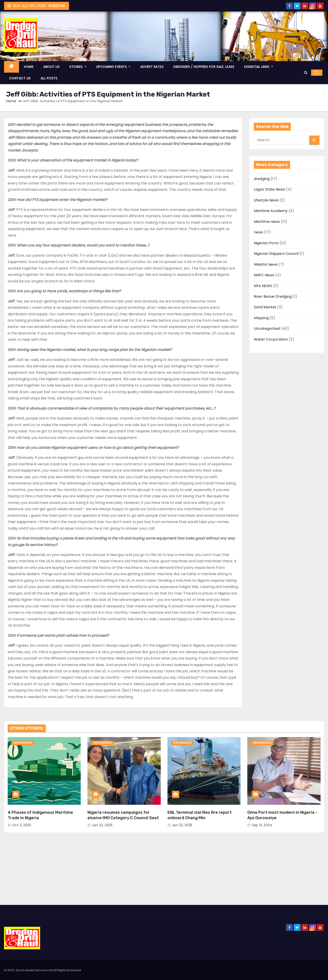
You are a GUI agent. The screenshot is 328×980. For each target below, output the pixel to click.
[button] (306, 73)
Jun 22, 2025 (102, 825)
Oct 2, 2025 (22, 825)
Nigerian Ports (266, 243)
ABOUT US (51, 67)
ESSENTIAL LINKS (259, 67)
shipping (261, 318)
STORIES (78, 67)
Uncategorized (267, 329)
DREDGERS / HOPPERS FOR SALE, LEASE (204, 67)
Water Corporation (271, 339)
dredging (262, 179)
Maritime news (267, 222)
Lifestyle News (266, 200)
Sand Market (265, 307)
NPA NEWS (263, 286)
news (258, 232)
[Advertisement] (164, 871)
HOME (29, 67)
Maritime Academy (271, 211)
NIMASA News (266, 264)
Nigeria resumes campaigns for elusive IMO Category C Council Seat (123, 815)
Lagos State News (269, 189)
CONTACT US (20, 78)
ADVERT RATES (152, 67)
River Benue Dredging (273, 296)
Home (11, 101)
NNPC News (264, 275)
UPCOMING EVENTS (113, 67)
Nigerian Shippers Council (276, 254)
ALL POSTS (49, 78)
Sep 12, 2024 (262, 825)
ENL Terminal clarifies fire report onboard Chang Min (200, 815)
